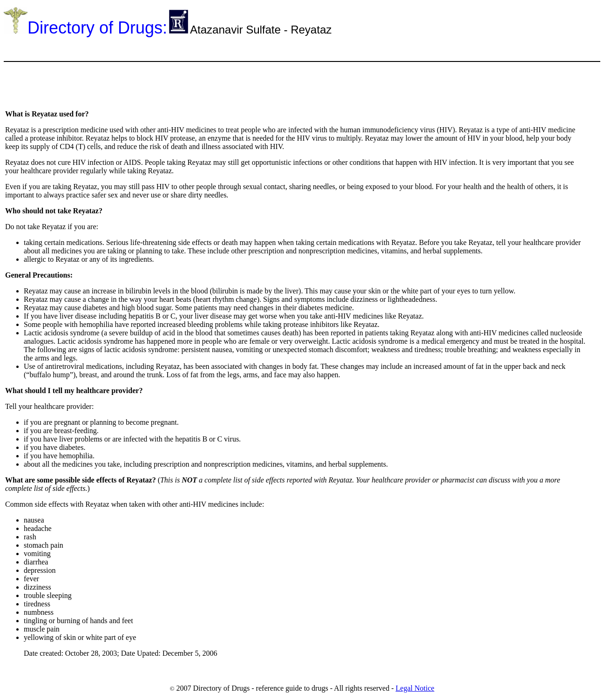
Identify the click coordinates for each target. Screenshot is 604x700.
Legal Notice (415, 688)
